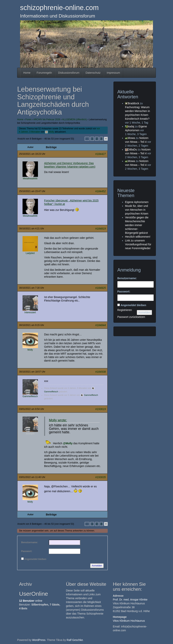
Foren (28, 119)
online (31, 601)
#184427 (100, 154)
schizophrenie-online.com (59, 8)
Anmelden (97, 566)
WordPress (39, 640)
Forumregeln (44, 73)
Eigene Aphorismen (137, 202)
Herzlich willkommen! (138, 237)
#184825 (100, 288)
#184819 (100, 229)
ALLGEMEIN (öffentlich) (75, 119)
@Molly (68, 443)
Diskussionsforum (69, 73)
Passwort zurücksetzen (131, 317)
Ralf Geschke (75, 640)
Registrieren (125, 310)
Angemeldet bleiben (35, 559)
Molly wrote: (58, 420)
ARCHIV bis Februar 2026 (47, 119)
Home (27, 73)
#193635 (100, 477)
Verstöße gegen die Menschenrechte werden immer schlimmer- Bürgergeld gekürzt (137, 225)
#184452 (100, 191)
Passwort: (27, 551)
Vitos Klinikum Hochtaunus (129, 621)
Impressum (113, 73)
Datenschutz (93, 73)
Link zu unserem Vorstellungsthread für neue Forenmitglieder (138, 244)
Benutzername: (30, 542)
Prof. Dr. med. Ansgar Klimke (130, 600)
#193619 (100, 409)
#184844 (100, 325)
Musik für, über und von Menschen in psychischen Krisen (137, 210)
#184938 (100, 372)
